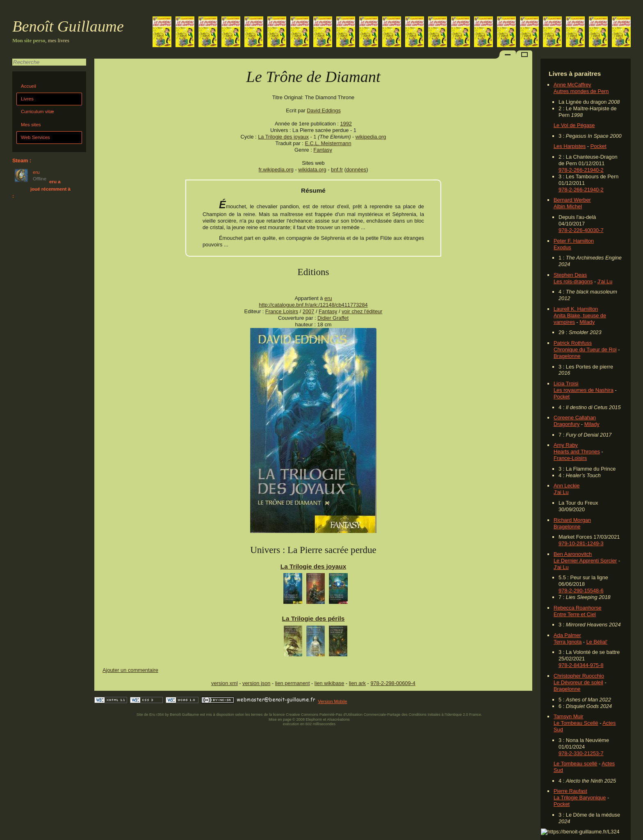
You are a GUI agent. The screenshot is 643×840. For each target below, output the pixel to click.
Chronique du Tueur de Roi (585, 349)
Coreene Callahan (575, 418)
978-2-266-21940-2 (581, 170)
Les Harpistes (570, 146)
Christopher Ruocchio (579, 676)
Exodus (562, 247)
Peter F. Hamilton (574, 241)
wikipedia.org (371, 137)
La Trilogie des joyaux (283, 137)
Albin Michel (568, 206)
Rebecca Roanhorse (578, 608)
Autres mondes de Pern (581, 91)
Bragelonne (567, 356)
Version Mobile (332, 701)
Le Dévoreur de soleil (578, 682)
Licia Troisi (566, 384)
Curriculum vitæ (38, 112)
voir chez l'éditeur (362, 311)
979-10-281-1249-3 (581, 543)
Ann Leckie (567, 486)
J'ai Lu (605, 281)
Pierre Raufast (570, 791)
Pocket (599, 146)
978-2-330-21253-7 (581, 753)
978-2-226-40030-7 (581, 230)
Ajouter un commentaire (130, 670)
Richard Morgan (572, 520)
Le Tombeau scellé (575, 764)
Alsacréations (338, 719)
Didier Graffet (333, 318)
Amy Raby (566, 445)
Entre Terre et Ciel (575, 614)
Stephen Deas (570, 275)
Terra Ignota (568, 642)
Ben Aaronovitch (573, 554)
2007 (308, 311)
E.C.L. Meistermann (328, 143)
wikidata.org (312, 170)
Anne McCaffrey (572, 85)
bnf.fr (337, 170)
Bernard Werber (572, 200)
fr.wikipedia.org (276, 170)
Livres (27, 99)
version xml (225, 683)
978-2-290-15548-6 (581, 591)
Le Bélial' (597, 642)
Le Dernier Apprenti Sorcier (585, 561)
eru (328, 298)
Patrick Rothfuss (573, 343)
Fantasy (323, 150)
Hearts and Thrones (577, 452)
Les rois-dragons (573, 281)
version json (256, 683)
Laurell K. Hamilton (576, 309)
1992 (346, 124)
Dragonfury (567, 424)
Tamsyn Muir (569, 716)
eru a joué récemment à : (41, 189)
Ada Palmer (567, 635)
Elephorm (314, 719)
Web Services (35, 137)
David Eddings (324, 110)
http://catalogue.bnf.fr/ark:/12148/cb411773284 (313, 305)
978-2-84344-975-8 (581, 665)
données (356, 170)
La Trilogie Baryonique (580, 798)
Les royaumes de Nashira (584, 390)
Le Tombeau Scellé (576, 723)
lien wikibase (329, 683)
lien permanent (293, 683)
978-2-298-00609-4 (393, 683)
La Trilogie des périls (314, 618)
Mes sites (31, 125)
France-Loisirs (570, 458)
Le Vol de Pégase (574, 125)
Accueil (29, 86)
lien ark (357, 683)
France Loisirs (282, 311)
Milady (587, 322)
